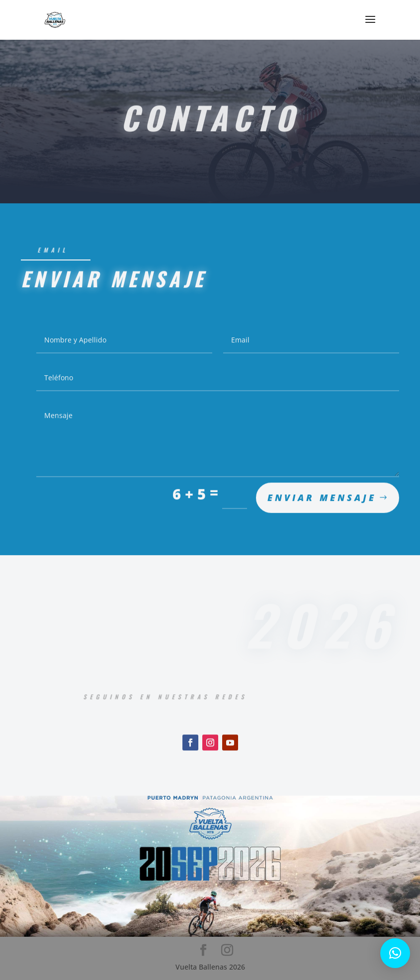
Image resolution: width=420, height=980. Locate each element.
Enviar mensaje (322, 502)
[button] (395, 953)
